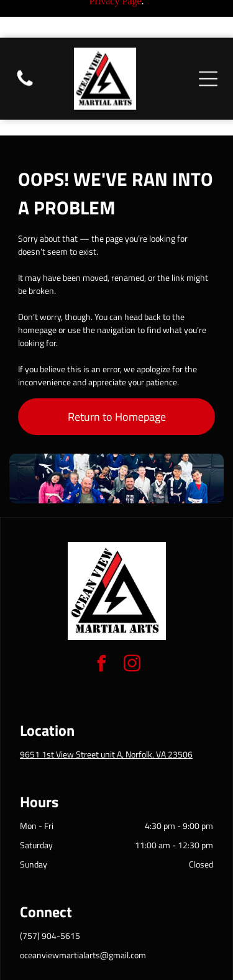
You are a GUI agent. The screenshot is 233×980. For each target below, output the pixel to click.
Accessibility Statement (98, 955)
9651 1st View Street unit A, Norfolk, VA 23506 (106, 701)
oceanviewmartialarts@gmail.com (83, 901)
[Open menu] (208, 41)
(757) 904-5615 (50, 882)
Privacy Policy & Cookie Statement (113, 944)
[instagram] (132, 612)
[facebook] (101, 612)
